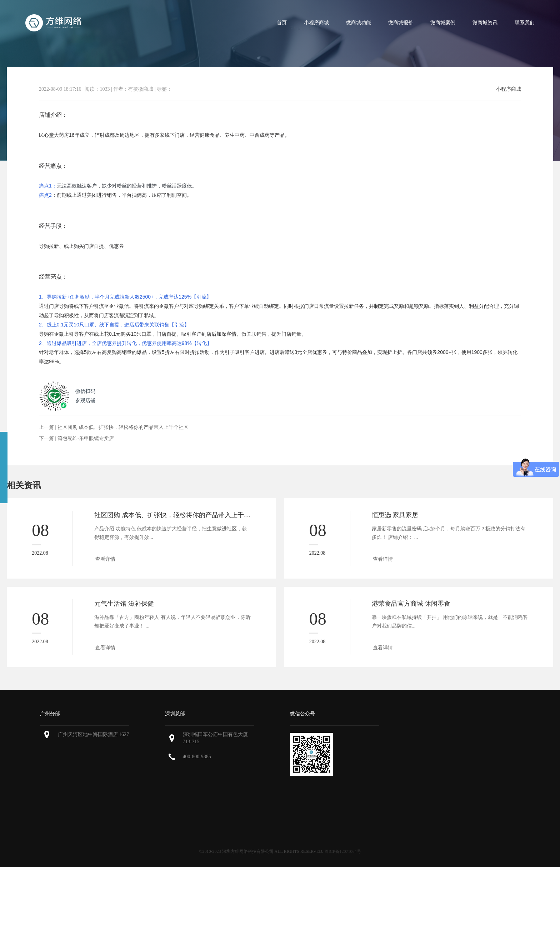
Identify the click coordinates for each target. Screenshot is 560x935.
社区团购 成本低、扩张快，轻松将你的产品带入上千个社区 (123, 427)
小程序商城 (316, 23)
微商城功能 (359, 23)
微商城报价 (401, 23)
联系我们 (525, 23)
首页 (282, 23)
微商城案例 (443, 23)
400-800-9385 (197, 757)
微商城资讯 (485, 23)
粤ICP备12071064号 (343, 851)
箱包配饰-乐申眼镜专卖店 (86, 438)
